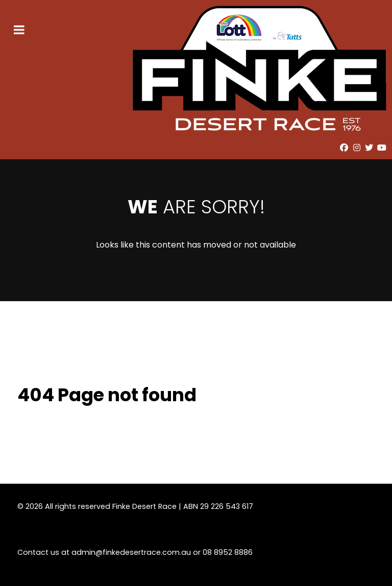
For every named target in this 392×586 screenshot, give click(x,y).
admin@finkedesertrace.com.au (131, 552)
